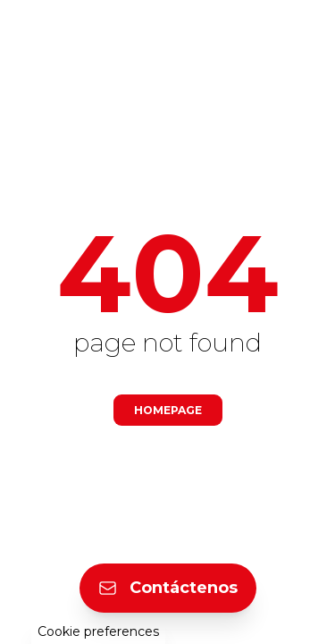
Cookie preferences (98, 631)
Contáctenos (168, 588)
